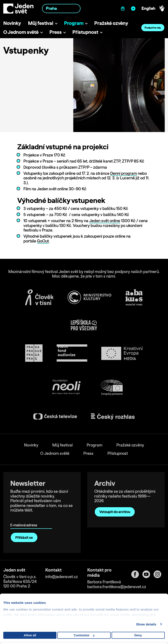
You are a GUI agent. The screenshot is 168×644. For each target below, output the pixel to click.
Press (56, 32)
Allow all (30, 635)
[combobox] (61, 8)
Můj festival (41, 23)
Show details (146, 624)
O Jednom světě (21, 32)
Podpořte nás (153, 28)
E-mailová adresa (25, 519)
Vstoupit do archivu (115, 512)
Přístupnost (85, 32)
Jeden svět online (105, 221)
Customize (84, 635)
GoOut (43, 241)
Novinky (12, 23)
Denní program (124, 173)
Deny (138, 635)
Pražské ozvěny (111, 23)
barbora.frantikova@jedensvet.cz (117, 587)
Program (74, 23)
